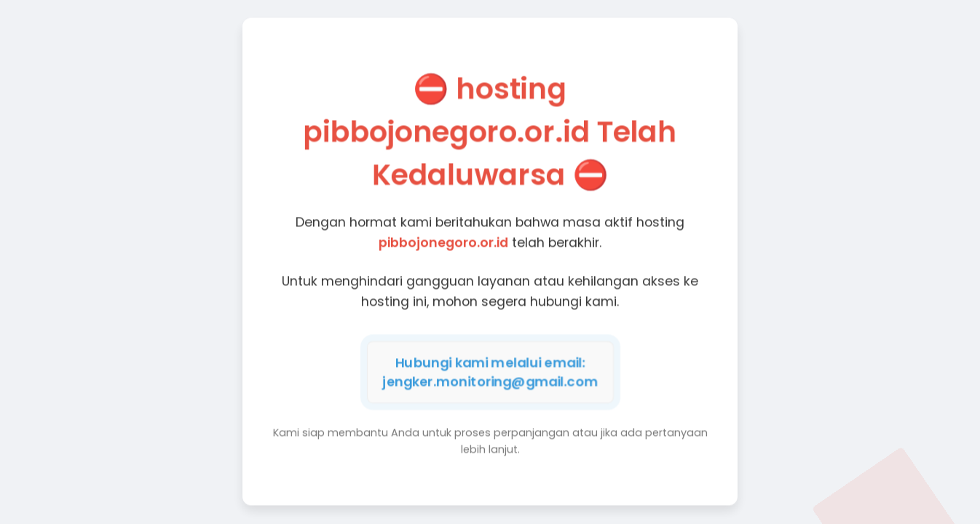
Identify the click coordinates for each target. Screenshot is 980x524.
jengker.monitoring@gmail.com (490, 381)
